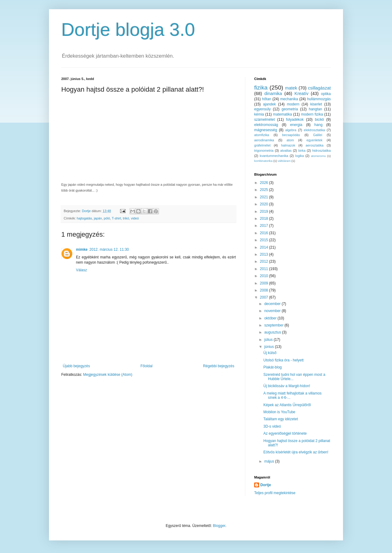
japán (98, 218)
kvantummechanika (274, 156)
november (273, 311)
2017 (265, 226)
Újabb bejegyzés (76, 366)
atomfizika (262, 135)
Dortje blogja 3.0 (128, 30)
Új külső (270, 353)
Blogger (219, 526)
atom (290, 140)
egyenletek (315, 140)
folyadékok (295, 120)
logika (300, 156)
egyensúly (262, 109)
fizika (261, 88)
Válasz (81, 270)
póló (107, 218)
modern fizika (312, 114)
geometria (290, 109)
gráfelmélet (262, 145)
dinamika (273, 93)
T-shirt (116, 218)
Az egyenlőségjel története (285, 433)
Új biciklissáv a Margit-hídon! (287, 386)
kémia (259, 114)
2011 (265, 269)
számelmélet (264, 120)
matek (291, 88)
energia (296, 125)
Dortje (266, 485)
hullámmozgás (319, 99)
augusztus (273, 332)
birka (302, 151)
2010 (265, 276)
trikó (126, 218)
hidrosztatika (321, 151)
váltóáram (284, 161)
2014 (265, 247)
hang (318, 125)
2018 (265, 219)
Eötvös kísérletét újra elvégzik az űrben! (296, 452)
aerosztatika (315, 145)
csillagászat (319, 88)
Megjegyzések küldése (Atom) (108, 375)
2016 (265, 233)
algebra (291, 130)
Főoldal (147, 366)
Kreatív (302, 93)
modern (293, 104)
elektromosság (266, 125)
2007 (265, 297)
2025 (265, 190)
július (269, 340)
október (271, 318)
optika (326, 94)
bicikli (319, 120)
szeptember (274, 325)
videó (135, 218)
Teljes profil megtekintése (275, 493)
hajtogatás (85, 218)
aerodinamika (264, 140)
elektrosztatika (314, 130)
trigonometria (264, 151)
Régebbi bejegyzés (219, 366)
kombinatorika (263, 161)
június (270, 347)
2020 (265, 204)
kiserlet (316, 104)
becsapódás (291, 135)
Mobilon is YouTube (279, 412)
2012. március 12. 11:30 (109, 250)
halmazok (288, 145)
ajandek (269, 104)
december (273, 304)
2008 (265, 290)
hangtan (315, 109)
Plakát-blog (273, 367)
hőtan (266, 99)
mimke (82, 250)
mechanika (289, 99)
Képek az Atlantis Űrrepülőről (287, 405)
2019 (265, 212)
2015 (265, 240)
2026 (265, 183)
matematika (282, 114)
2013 (265, 254)
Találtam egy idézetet (281, 419)
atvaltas (286, 151)
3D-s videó (272, 426)
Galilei (318, 135)
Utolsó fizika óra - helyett (283, 360)
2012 (265, 261)
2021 (265, 197)
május (270, 461)
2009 (265, 283)
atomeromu (318, 156)
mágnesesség (266, 130)
